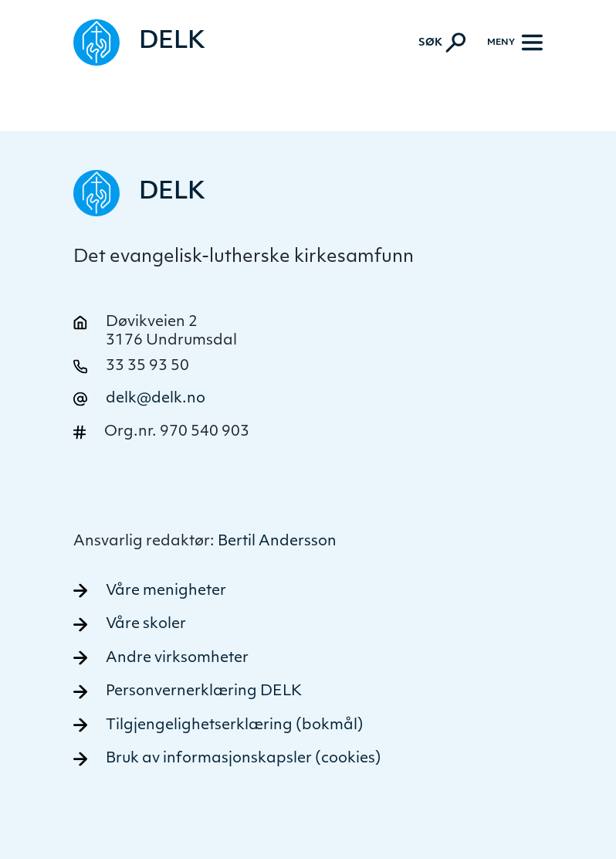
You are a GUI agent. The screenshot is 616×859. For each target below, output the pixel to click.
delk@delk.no (156, 399)
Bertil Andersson (277, 542)
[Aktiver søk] (442, 42)
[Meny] (515, 42)
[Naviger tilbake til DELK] (139, 42)
